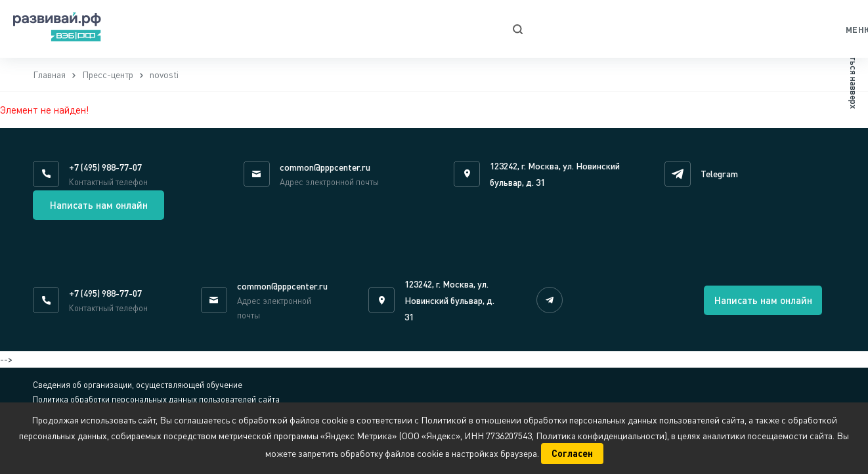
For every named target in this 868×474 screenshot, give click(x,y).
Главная (49, 75)
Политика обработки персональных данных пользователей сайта (156, 399)
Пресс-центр (108, 75)
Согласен (572, 453)
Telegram (719, 174)
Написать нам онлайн (99, 205)
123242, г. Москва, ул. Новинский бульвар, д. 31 (449, 300)
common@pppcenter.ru (325, 167)
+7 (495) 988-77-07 (105, 167)
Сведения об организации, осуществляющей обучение (138, 385)
